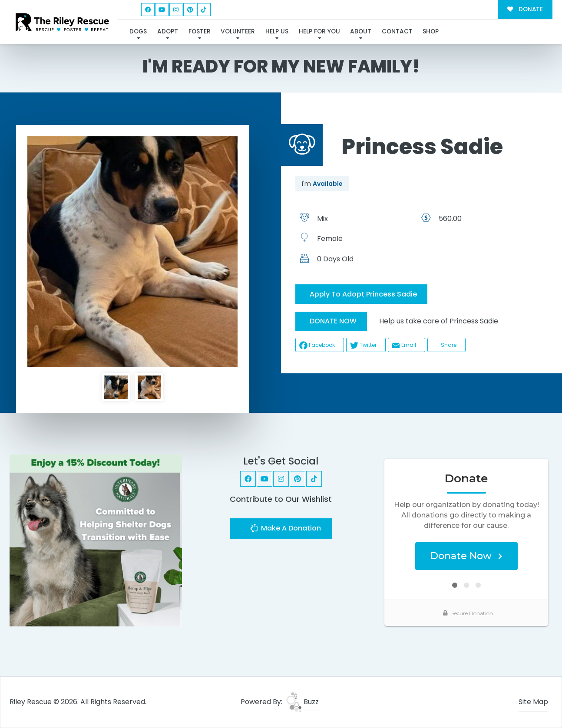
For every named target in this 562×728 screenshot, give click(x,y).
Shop (431, 31)
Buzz (302, 702)
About (361, 31)
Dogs (138, 31)
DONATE (525, 9)
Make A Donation (285, 529)
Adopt (168, 31)
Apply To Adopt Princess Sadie (363, 294)
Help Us (277, 31)
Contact (397, 31)
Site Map (533, 702)
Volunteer (238, 31)
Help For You (319, 31)
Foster (200, 31)
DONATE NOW (333, 321)
